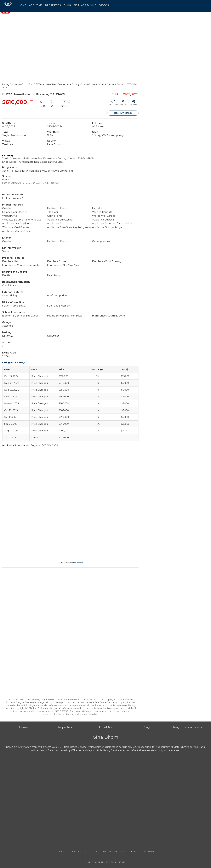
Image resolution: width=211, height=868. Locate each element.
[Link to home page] (8, 6)
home (22, 5)
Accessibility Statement (111, 851)
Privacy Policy (84, 851)
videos (104, 5)
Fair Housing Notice (143, 851)
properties (53, 5)
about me (36, 5)
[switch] (113, 104)
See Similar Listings (123, 113)
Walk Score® (76, 563)
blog (67, 5)
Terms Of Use (63, 851)
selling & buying (85, 5)
